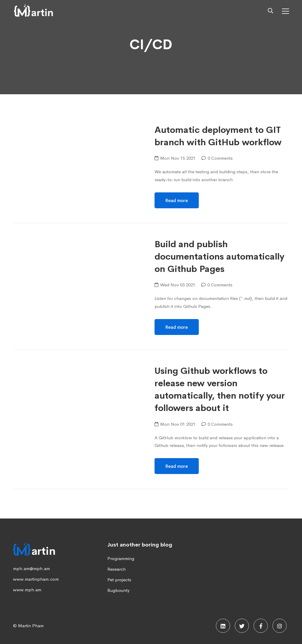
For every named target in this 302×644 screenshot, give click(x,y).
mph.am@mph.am (31, 568)
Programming (121, 558)
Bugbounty (118, 590)
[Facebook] (261, 626)
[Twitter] (242, 626)
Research (116, 569)
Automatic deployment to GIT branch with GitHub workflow (218, 136)
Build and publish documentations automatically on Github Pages (219, 257)
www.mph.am (27, 590)
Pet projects (119, 580)
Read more (177, 200)
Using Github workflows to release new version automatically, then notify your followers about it (220, 390)
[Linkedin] (223, 626)
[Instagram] (280, 626)
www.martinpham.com (36, 579)
